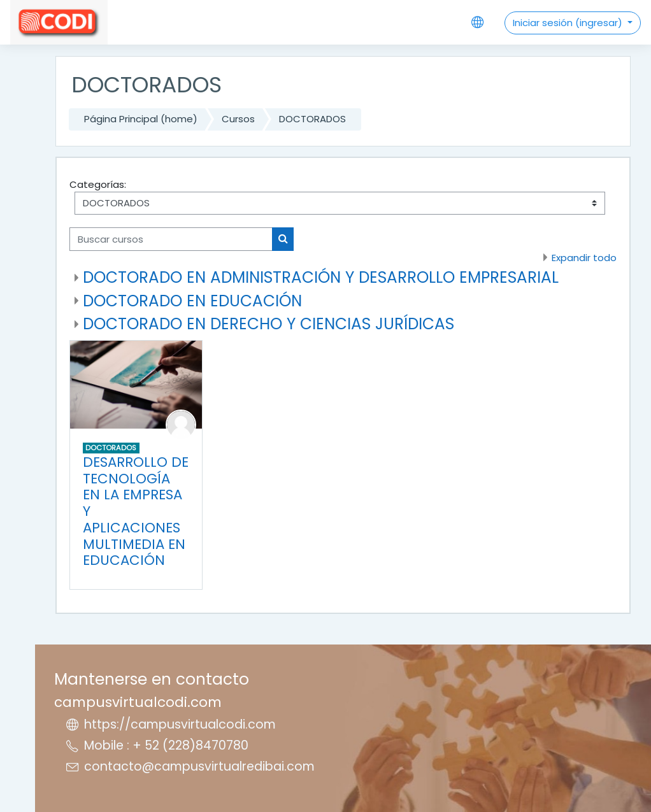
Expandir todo (584, 258)
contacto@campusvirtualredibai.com (199, 766)
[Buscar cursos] (171, 239)
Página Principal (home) (141, 119)
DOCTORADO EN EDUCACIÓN (192, 301)
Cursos (238, 119)
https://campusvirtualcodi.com (180, 724)
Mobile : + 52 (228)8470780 (166, 745)
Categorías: (98, 184)
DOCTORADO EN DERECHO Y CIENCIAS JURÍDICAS (268, 324)
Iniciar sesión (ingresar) (569, 23)
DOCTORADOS (312, 119)
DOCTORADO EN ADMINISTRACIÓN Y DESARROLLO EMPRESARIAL (321, 277)
